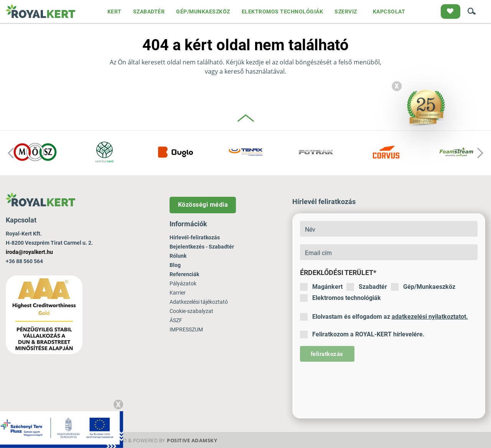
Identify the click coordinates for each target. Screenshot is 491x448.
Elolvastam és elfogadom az (384, 317)
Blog (175, 265)
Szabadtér (367, 287)
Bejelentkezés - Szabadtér (202, 247)
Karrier (178, 293)
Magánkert (321, 287)
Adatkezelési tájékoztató (199, 302)
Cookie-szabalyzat (191, 311)
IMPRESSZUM (186, 329)
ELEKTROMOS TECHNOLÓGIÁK (283, 12)
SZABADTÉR (149, 12)
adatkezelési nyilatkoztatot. (430, 317)
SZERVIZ (346, 12)
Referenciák (184, 274)
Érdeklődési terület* (338, 273)
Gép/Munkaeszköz (423, 287)
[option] (35, 153)
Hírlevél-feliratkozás (195, 237)
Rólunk (178, 256)
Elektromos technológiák (340, 298)
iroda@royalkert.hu (29, 252)
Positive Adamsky (192, 440)
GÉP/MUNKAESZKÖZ (203, 12)
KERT (115, 12)
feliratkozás (327, 354)
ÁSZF (176, 320)
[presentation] (358, 384)
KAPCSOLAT (389, 12)
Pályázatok (183, 283)
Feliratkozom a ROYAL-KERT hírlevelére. (362, 334)
